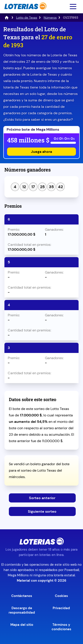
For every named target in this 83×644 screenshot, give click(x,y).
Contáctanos (22, 596)
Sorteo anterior (42, 498)
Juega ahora (41, 152)
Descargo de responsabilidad (22, 610)
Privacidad (61, 608)
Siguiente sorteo (42, 511)
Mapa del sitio (22, 625)
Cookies (61, 596)
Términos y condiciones (61, 627)
